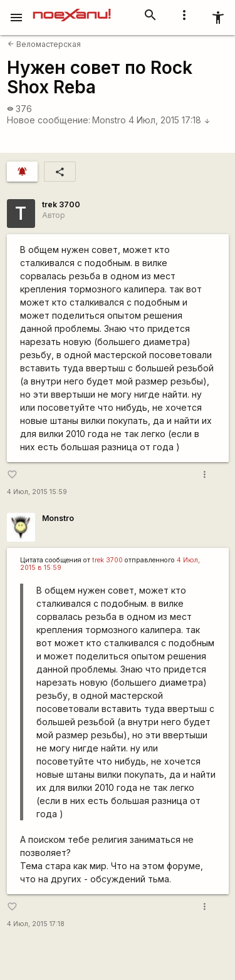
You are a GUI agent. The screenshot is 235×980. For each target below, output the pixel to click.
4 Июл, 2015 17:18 (170, 120)
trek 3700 (61, 204)
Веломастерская (44, 44)
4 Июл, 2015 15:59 (37, 492)
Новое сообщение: (49, 120)
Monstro (109, 120)
